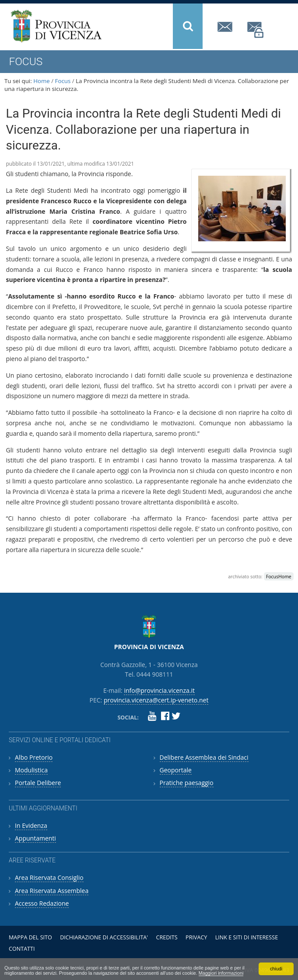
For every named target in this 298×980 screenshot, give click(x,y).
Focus (63, 81)
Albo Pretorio (34, 757)
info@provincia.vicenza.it (226, 27)
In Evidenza (31, 825)
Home (42, 81)
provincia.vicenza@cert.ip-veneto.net (256, 30)
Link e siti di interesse (247, 937)
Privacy (196, 937)
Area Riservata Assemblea (52, 891)
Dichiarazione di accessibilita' (104, 937)
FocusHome (279, 577)
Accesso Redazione (42, 903)
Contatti (22, 949)
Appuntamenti (35, 838)
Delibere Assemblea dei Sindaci (204, 757)
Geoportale (176, 770)
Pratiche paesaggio (187, 783)
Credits (167, 937)
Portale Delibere (38, 783)
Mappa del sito (30, 937)
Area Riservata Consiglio (49, 877)
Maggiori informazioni (221, 973)
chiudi (276, 969)
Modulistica (31, 770)
